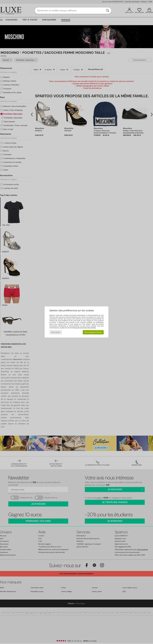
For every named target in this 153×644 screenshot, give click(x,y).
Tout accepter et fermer (93, 332)
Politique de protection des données (84, 328)
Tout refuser (56, 332)
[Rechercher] (107, 11)
